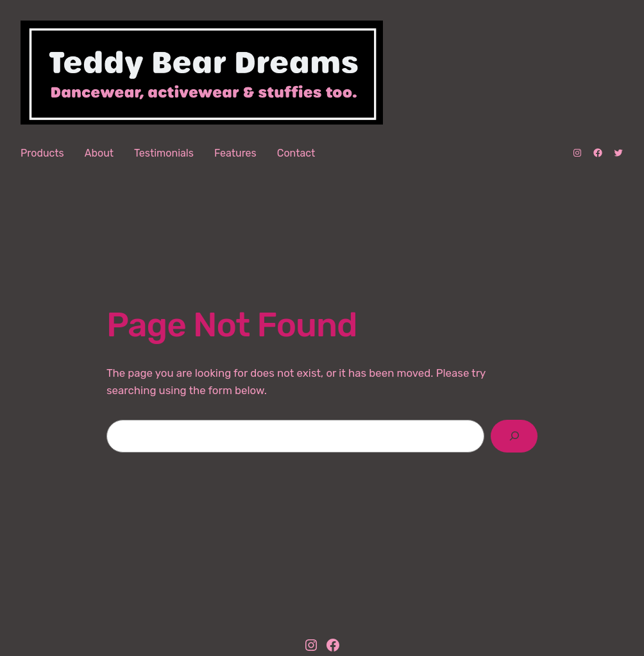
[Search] (514, 436)
